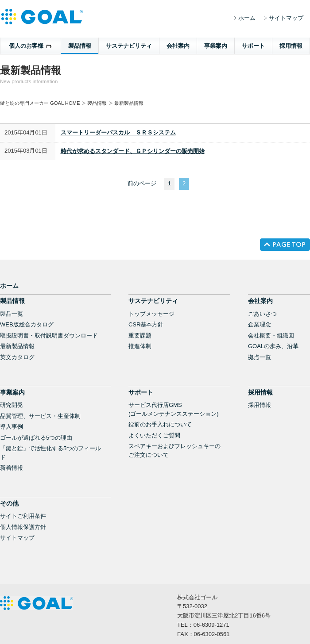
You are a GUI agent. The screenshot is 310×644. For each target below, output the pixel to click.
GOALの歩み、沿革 (273, 346)
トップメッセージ (151, 314)
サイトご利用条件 (23, 516)
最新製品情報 (17, 346)
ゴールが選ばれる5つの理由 (36, 438)
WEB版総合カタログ (27, 324)
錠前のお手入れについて (160, 424)
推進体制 (140, 346)
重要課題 (140, 335)
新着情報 (12, 468)
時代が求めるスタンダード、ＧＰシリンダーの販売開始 (133, 151)
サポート (253, 46)
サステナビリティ (129, 46)
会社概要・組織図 (271, 335)
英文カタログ (17, 357)
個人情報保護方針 (23, 527)
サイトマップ (286, 18)
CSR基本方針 (146, 324)
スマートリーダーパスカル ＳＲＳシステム (118, 132)
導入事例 (12, 427)
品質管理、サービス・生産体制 (40, 416)
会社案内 (178, 46)
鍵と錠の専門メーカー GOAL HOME (40, 103)
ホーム (247, 18)
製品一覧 (12, 314)
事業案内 (216, 46)
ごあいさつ (262, 314)
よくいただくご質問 (154, 435)
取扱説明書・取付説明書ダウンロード (49, 335)
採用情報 (291, 46)
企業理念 (260, 324)
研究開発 (12, 405)
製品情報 (80, 46)
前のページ (142, 183)
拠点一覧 (260, 357)
